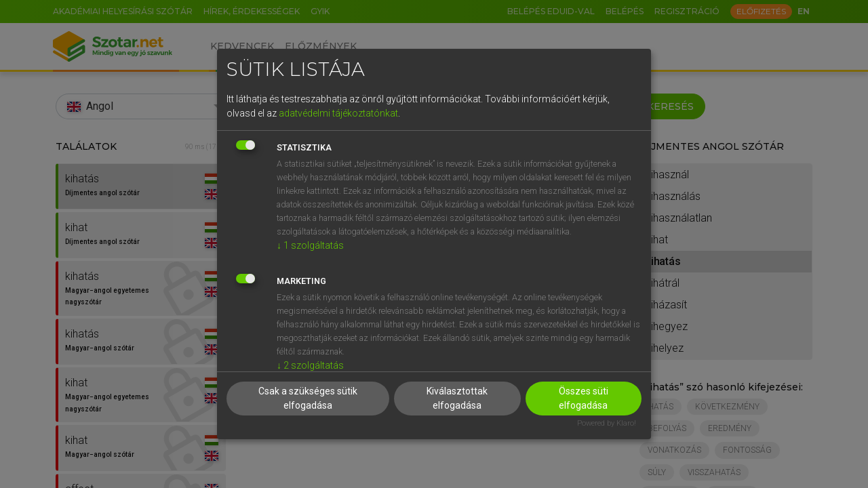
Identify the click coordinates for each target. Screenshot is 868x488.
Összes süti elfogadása (584, 398)
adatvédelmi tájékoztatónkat (338, 113)
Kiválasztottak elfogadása (457, 398)
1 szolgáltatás (310, 245)
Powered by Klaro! (607, 423)
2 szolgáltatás (310, 365)
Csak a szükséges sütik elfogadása (308, 398)
